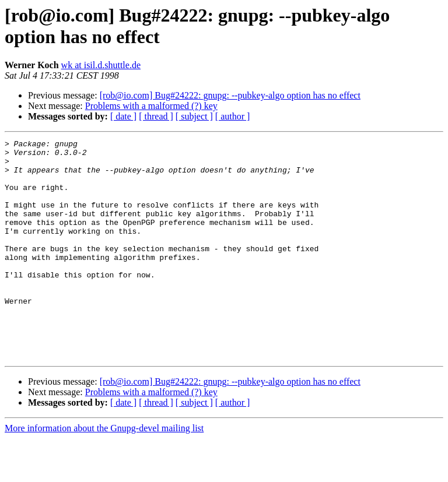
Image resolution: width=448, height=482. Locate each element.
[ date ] (123, 116)
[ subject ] (194, 116)
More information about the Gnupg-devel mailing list (104, 472)
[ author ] (233, 116)
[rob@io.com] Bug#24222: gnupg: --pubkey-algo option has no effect (230, 95)
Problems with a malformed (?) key (151, 106)
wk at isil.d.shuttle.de (101, 65)
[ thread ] (156, 116)
